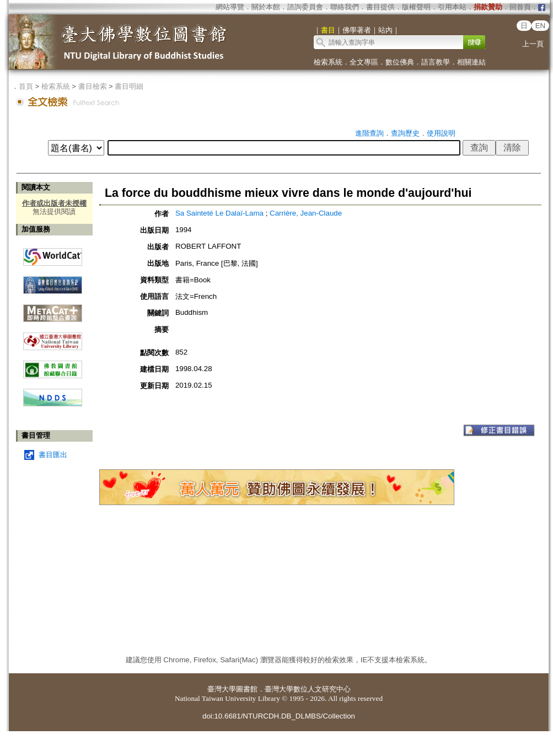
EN (541, 26)
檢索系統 (328, 62)
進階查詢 (369, 133)
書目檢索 (93, 86)
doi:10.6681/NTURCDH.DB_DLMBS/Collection (279, 716)
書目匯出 (53, 455)
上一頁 (533, 44)
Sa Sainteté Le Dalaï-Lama (221, 213)
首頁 (26, 86)
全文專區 (364, 62)
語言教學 (436, 62)
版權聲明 (416, 7)
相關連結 (471, 62)
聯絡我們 (345, 7)
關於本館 (266, 7)
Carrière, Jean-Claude (306, 213)
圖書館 (247, 689)
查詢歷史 (405, 133)
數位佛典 (400, 62)
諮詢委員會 (305, 7)
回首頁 (520, 7)
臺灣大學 (222, 689)
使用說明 (441, 133)
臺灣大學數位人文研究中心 (308, 689)
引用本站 (452, 7)
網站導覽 (230, 7)
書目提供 (380, 7)
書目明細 (129, 86)
